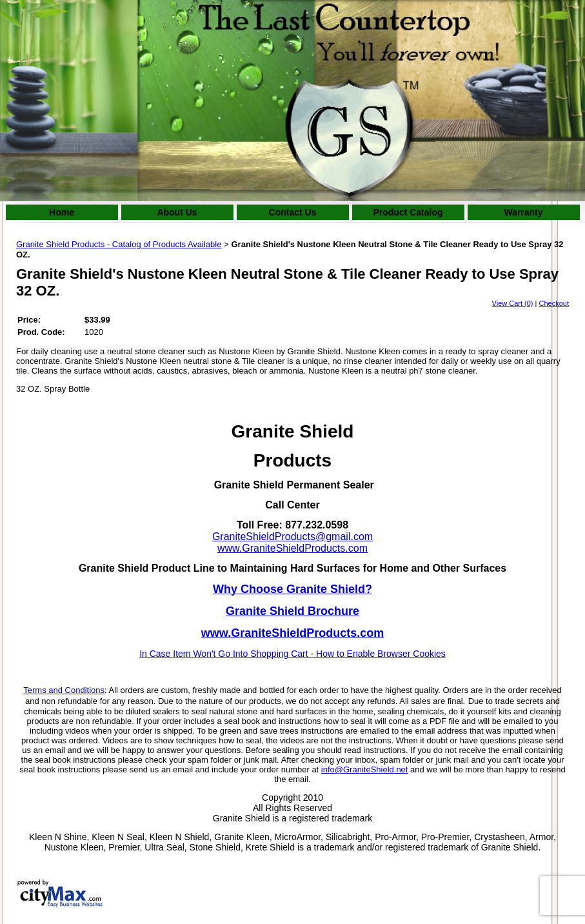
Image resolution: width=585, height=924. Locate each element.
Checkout (554, 303)
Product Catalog (408, 212)
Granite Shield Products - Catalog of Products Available (119, 244)
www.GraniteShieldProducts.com (292, 548)
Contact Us (293, 212)
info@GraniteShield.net (365, 769)
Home (62, 212)
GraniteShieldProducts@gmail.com (292, 537)
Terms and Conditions (64, 690)
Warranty (523, 212)
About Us (177, 212)
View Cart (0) (513, 303)
